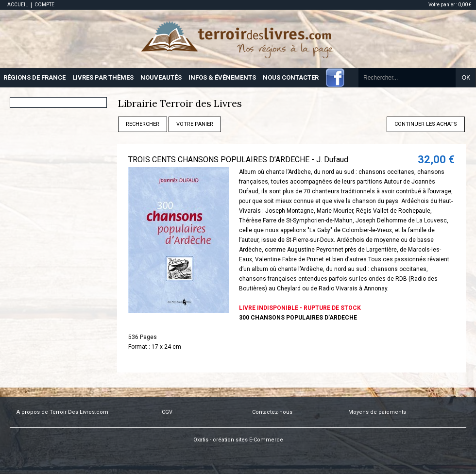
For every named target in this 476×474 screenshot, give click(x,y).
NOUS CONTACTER (291, 77)
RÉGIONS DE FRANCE (34, 77)
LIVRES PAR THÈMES (103, 77)
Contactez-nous (272, 412)
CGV (167, 412)
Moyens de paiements (377, 412)
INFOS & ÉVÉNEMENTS (222, 77)
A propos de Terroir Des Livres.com (62, 412)
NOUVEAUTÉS (161, 77)
